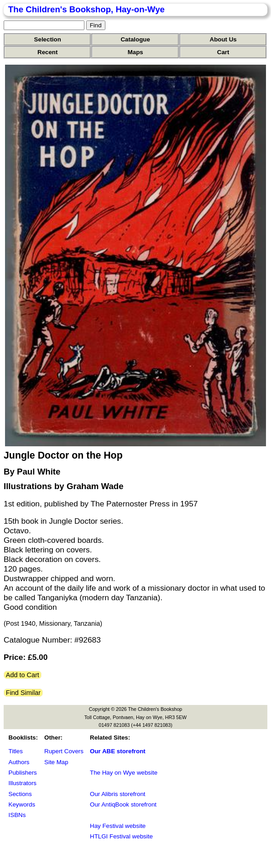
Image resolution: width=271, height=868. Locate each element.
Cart (223, 52)
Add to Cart (23, 675)
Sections (20, 794)
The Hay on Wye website (124, 773)
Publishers (23, 773)
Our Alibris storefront (117, 794)
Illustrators (23, 783)
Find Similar (23, 693)
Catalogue (135, 39)
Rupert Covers (64, 751)
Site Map (56, 762)
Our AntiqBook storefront (123, 804)
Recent (47, 52)
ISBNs (17, 815)
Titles (16, 751)
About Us (223, 39)
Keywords (22, 804)
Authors (19, 762)
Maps (135, 52)
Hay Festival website (118, 826)
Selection (48, 39)
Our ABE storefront (118, 751)
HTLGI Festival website (121, 836)
